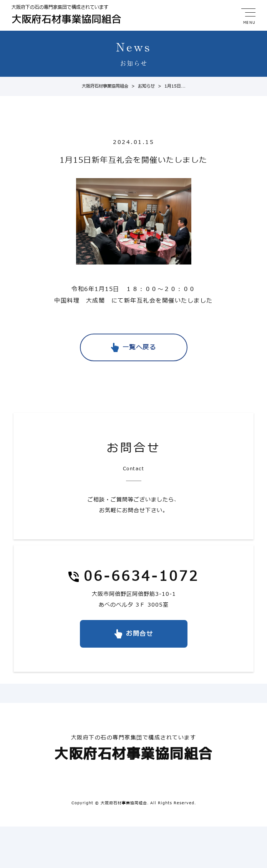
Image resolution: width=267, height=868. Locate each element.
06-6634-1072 (141, 577)
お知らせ (142, 86)
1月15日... (170, 86)
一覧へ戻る (139, 347)
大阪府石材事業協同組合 (105, 86)
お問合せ (139, 634)
